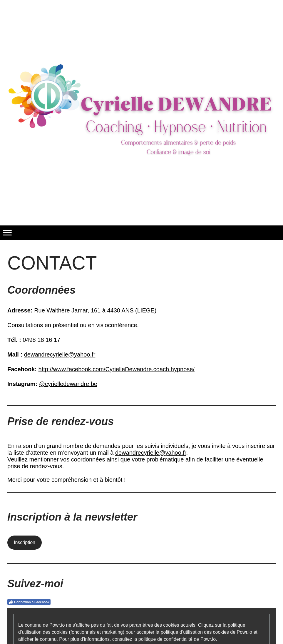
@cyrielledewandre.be (68, 384)
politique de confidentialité (165, 639)
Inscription (25, 542)
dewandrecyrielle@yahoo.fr (60, 354)
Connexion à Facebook (29, 602)
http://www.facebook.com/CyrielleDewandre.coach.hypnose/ (117, 369)
